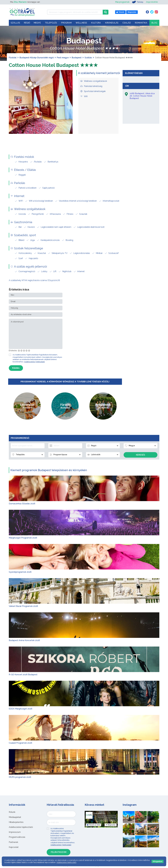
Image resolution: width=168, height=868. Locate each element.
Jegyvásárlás (152, 2)
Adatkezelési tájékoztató (21, 827)
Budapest (77, 58)
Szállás (15, 23)
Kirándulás (112, 23)
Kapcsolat (14, 847)
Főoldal (13, 58)
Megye (37, 23)
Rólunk (12, 812)
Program (66, 23)
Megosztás (111, 825)
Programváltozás (17, 837)
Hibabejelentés (16, 822)
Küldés (16, 368)
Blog (154, 23)
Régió (27, 23)
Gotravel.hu (99, 813)
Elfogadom (158, 861)
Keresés (141, 455)
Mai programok (122, 2)
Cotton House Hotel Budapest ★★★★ (55, 65)
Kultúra (96, 23)
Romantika (141, 23)
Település (51, 23)
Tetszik (93, 825)
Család (127, 23)
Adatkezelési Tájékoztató (34, 362)
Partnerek (13, 842)
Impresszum (15, 832)
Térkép (137, 2)
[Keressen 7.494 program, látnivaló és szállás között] (75, 12)
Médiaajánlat (15, 817)
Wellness (81, 23)
